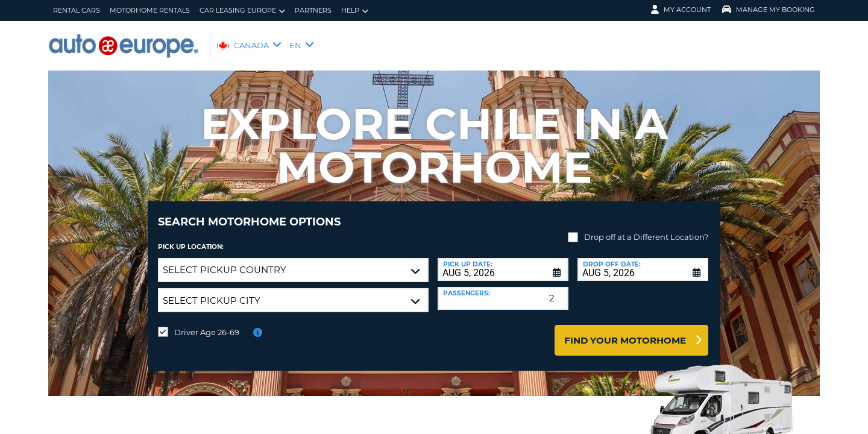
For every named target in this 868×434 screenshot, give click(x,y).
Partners (313, 10)
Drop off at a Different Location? (646, 228)
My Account (681, 10)
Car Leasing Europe (242, 11)
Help (355, 11)
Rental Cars (77, 10)
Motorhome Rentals (150, 10)
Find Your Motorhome (625, 331)
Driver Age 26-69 (207, 323)
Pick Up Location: (191, 238)
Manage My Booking (769, 10)
